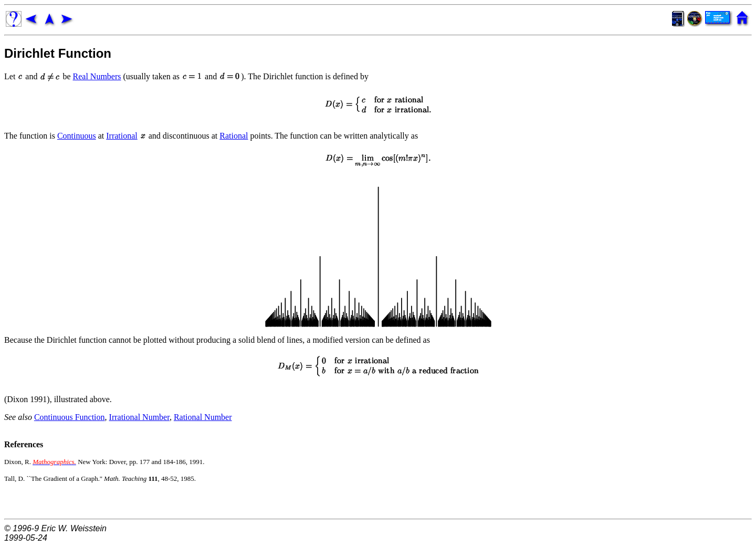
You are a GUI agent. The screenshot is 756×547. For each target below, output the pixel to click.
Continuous (77, 136)
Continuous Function (70, 417)
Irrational (122, 136)
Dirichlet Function (58, 53)
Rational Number (203, 417)
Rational (234, 136)
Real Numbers (97, 76)
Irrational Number (139, 417)
